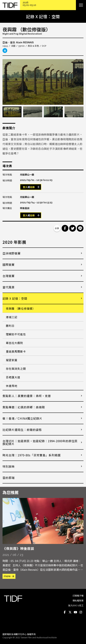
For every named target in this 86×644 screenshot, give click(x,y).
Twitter (70, 612)
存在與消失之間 (16, 369)
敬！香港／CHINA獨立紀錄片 (22, 418)
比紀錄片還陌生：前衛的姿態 (22, 430)
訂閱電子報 (78, 596)
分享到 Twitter (73, 228)
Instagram (81, 612)
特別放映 (9, 466)
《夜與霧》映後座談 (18, 548)
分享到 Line (80, 228)
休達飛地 (12, 386)
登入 (25, 187)
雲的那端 (9, 478)
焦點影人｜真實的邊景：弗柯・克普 (27, 396)
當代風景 (9, 287)
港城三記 (12, 317)
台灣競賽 (9, 276)
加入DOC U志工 (76, 605)
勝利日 (10, 326)
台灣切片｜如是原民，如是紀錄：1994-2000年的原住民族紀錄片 (40, 442)
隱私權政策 (78, 600)
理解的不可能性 (16, 334)
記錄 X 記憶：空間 (15, 298)
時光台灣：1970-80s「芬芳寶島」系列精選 (32, 455)
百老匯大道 (13, 377)
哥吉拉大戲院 (14, 343)
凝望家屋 (12, 360)
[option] (43, 82)
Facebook (65, 612)
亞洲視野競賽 (12, 253)
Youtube (75, 612)
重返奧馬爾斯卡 (16, 351)
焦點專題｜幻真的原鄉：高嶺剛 (24, 407)
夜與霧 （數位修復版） (21, 308)
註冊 (32, 187)
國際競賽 (9, 265)
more (7, 576)
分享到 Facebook (65, 228)
